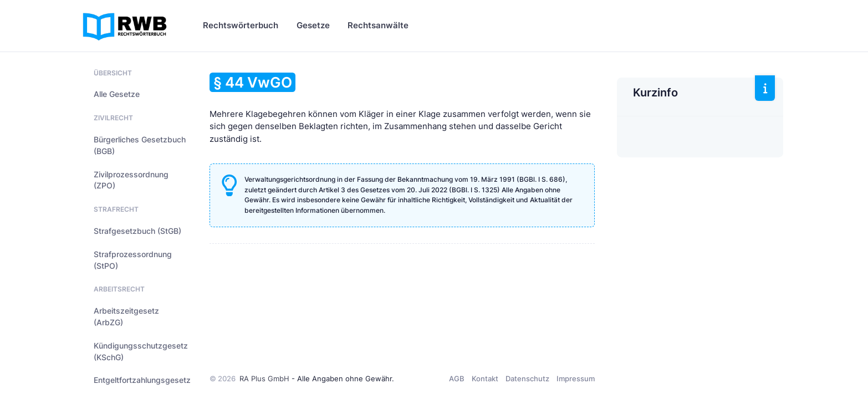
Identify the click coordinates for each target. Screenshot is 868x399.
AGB (457, 378)
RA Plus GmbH (264, 378)
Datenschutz (527, 378)
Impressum (576, 378)
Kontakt (485, 378)
